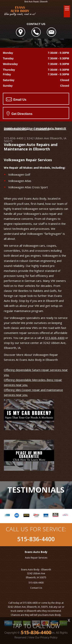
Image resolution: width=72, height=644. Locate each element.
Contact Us (36, 588)
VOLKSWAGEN (39, 129)
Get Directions (19, 113)
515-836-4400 (14, 138)
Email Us (16, 99)
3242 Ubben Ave (38, 138)
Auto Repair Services (36, 558)
